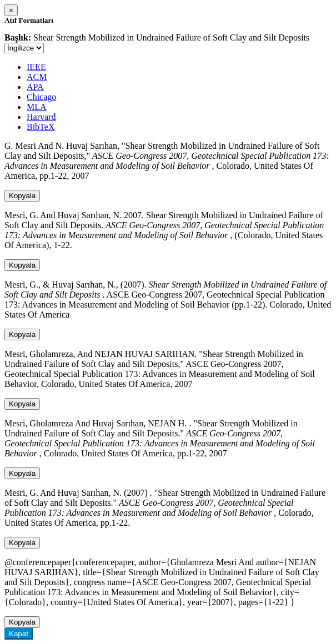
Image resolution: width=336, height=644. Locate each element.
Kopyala (22, 196)
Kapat (19, 634)
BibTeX (41, 127)
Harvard (41, 117)
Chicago (41, 97)
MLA (37, 107)
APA (35, 87)
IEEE (36, 67)
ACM (37, 77)
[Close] (11, 10)
